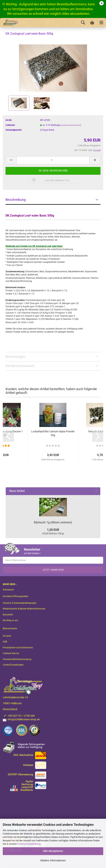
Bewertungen (15, 357)
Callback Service (11, 653)
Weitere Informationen (53, 860)
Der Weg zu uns (11, 620)
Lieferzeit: (10, 125)
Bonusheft (8, 615)
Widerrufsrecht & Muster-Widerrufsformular (24, 609)
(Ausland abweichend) (71, 125)
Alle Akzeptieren (53, 851)
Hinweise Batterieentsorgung (17, 659)
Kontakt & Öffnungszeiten (15, 596)
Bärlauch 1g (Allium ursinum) (53, 522)
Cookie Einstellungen (13, 665)
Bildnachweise (10, 629)
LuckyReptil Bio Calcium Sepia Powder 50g (53, 433)
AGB (5, 642)
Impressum (8, 590)
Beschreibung (16, 200)
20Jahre (7, 636)
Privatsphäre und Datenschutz (18, 648)
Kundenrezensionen (20, 366)
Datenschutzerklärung (29, 844)
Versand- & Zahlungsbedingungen (20, 603)
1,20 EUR (53, 530)
